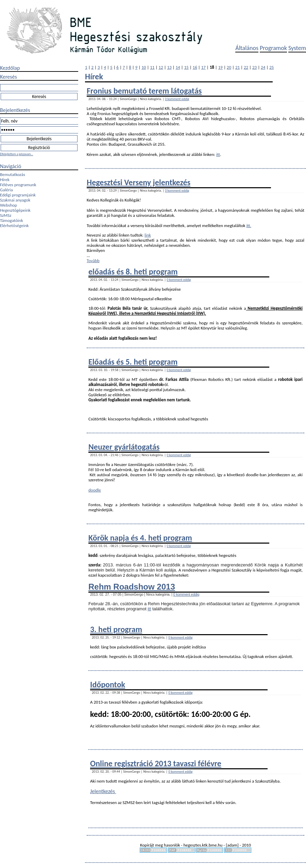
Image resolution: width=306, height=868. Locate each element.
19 (220, 67)
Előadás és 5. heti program (133, 362)
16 (195, 67)
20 (229, 67)
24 (263, 67)
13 (169, 67)
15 (186, 67)
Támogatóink (12, 220)
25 (271, 67)
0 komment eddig (177, 99)
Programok (273, 48)
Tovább (93, 261)
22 (246, 67)
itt (218, 154)
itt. (249, 226)
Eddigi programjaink (18, 195)
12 (161, 67)
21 (237, 67)
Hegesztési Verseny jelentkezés (139, 182)
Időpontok (108, 684)
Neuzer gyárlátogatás (124, 447)
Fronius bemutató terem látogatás (144, 91)
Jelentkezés (103, 791)
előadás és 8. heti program (133, 271)
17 (203, 67)
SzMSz (6, 215)
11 (152, 67)
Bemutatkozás (13, 174)
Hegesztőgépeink (15, 210)
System (297, 48)
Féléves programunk (18, 185)
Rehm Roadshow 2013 (132, 587)
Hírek (5, 180)
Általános (247, 48)
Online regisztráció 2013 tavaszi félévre (156, 763)
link (148, 235)
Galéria (6, 190)
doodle (95, 490)
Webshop (8, 205)
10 (144, 67)
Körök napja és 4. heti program (140, 538)
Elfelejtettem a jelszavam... (16, 154)
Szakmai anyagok (15, 200)
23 (254, 67)
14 (178, 67)
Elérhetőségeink (14, 226)
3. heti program (116, 629)
